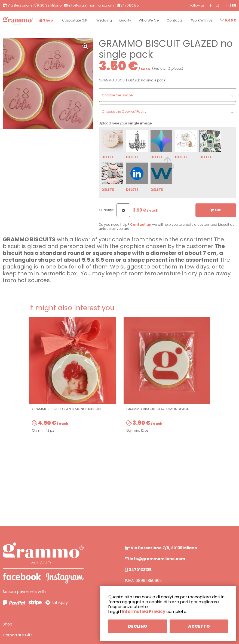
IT (228, 5)
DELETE (108, 157)
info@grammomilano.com (155, 559)
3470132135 (138, 570)
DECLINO (138, 626)
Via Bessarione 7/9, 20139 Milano (161, 548)
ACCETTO (199, 626)
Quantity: (106, 210)
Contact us (140, 225)
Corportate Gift (17, 635)
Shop (7, 624)
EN (234, 5)
